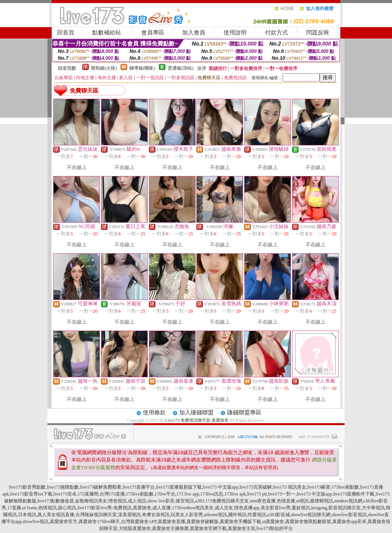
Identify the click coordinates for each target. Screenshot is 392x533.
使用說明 (235, 33)
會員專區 (153, 33)
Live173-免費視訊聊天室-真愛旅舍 (197, 420)
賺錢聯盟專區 (244, 412)
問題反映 (318, 33)
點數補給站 (107, 33)
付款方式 (276, 33)
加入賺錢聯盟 (196, 412)
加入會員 (194, 33)
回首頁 (66, 33)
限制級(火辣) (104, 68)
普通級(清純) (181, 68)
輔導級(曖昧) (142, 68)
